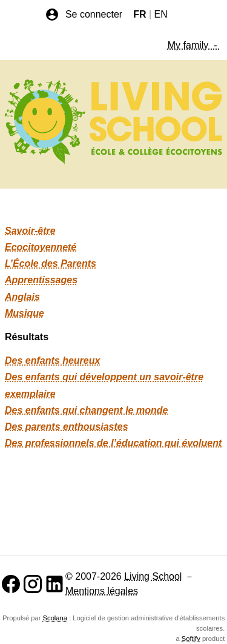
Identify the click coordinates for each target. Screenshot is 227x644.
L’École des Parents (51, 263)
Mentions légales (102, 591)
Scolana (55, 618)
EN (161, 14)
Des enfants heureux (52, 361)
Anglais (22, 297)
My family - (194, 45)
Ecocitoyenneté (41, 247)
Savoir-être (30, 231)
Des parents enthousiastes (67, 427)
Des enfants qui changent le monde (86, 410)
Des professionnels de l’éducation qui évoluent (113, 443)
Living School (153, 576)
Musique (25, 313)
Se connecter (84, 15)
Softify (191, 639)
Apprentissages (41, 280)
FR (140, 14)
